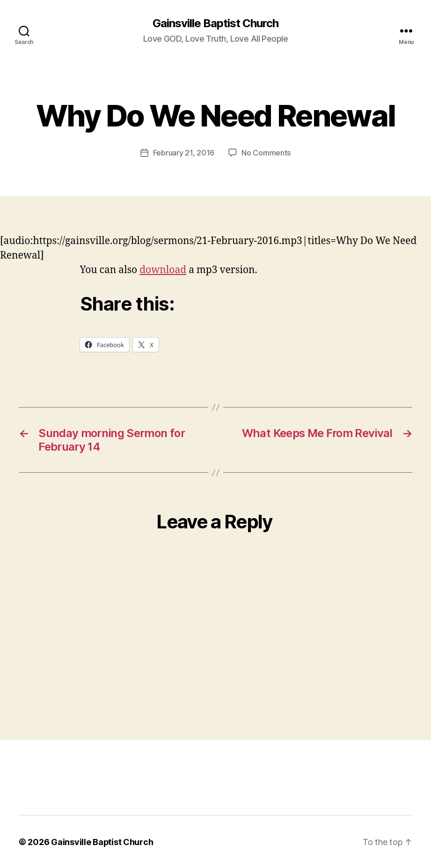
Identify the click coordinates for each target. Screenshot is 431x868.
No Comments (266, 153)
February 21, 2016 (184, 153)
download (163, 270)
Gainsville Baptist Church (215, 23)
